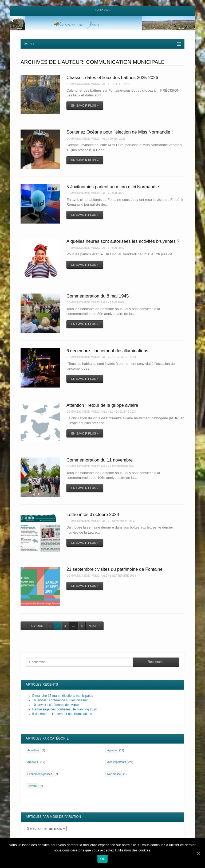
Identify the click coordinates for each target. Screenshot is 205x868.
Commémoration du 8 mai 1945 (98, 296)
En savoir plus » (85, 105)
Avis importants (117, 762)
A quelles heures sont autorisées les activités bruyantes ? (123, 241)
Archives (33, 762)
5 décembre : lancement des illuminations (62, 714)
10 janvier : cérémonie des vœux (56, 705)
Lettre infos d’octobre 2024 (93, 515)
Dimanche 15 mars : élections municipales (63, 696)
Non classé (114, 774)
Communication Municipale (87, 84)
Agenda (112, 750)
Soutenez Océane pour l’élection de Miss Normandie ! (120, 132)
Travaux (32, 786)
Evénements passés (40, 774)
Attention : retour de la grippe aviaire (102, 405)
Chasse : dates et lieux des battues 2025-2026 (112, 78)
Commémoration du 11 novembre (100, 460)
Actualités (33, 750)
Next (94, 626)
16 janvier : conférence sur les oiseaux (60, 700)
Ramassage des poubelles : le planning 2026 (65, 709)
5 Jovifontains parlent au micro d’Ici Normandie (113, 187)
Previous (33, 626)
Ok (102, 859)
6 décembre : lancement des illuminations (107, 351)
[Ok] (198, 853)
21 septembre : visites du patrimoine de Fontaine (115, 569)
